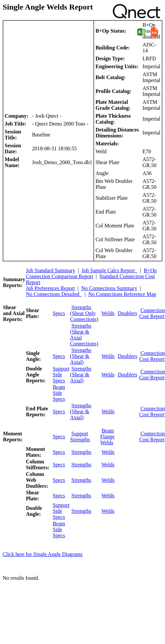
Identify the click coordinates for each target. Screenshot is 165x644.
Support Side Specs (61, 375)
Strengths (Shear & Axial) (81, 356)
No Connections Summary (109, 288)
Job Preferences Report (50, 288)
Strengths (81, 452)
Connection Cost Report (152, 313)
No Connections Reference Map (122, 294)
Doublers (128, 313)
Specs (59, 313)
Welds (108, 313)
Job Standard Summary (51, 270)
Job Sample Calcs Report (109, 270)
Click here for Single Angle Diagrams (43, 554)
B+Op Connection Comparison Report (91, 273)
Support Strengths (80, 437)
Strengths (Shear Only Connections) (84, 313)
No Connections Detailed (54, 294)
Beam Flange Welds (108, 437)
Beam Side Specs (59, 393)
